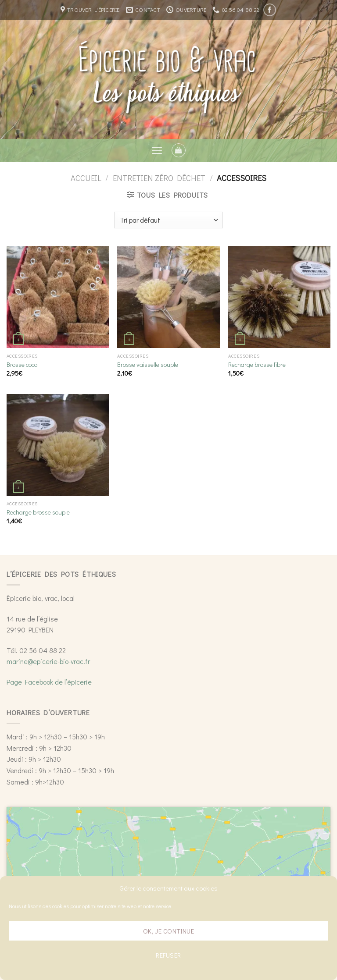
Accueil (86, 178)
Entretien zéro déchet (159, 178)
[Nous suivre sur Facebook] (270, 10)
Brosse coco (22, 365)
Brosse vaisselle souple (148, 365)
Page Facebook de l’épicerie (49, 682)
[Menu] (157, 151)
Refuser (168, 955)
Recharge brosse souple (38, 512)
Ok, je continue (169, 931)
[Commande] (168, 220)
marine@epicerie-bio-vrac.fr (48, 661)
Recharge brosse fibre (257, 365)
